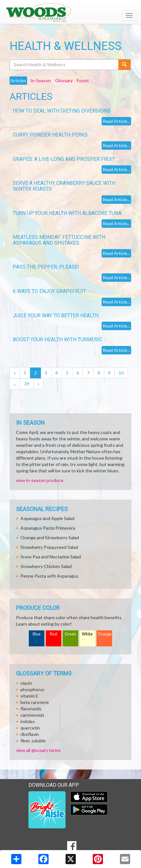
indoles (28, 721)
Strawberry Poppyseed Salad (49, 547)
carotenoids (32, 715)
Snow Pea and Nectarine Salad (51, 557)
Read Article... (116, 121)
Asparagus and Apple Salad (47, 518)
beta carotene (35, 702)
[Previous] (15, 373)
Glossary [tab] (64, 80)
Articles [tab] (18, 80)
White (87, 634)
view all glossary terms (38, 750)
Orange (105, 634)
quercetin (30, 728)
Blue (37, 634)
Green (70, 634)
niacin (26, 683)
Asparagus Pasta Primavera (48, 528)
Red (53, 634)
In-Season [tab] (41, 80)
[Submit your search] (125, 65)
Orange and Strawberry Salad (50, 537)
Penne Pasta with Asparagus (49, 576)
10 (121, 373)
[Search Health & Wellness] (64, 65)
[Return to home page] (70, 12)
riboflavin (30, 734)
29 (27, 384)
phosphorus (32, 689)
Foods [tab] (83, 80)
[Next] (38, 384)
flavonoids (31, 709)
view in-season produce (40, 480)
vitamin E (29, 696)
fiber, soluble (33, 741)
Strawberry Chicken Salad (46, 566)
